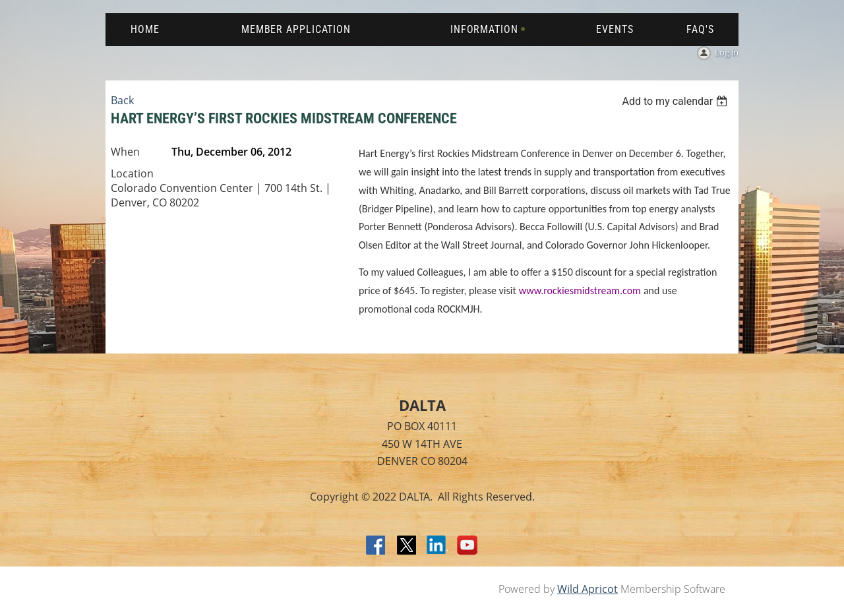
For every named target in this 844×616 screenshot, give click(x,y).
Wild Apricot (588, 589)
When (125, 152)
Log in (727, 52)
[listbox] (676, 101)
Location (132, 173)
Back (122, 100)
